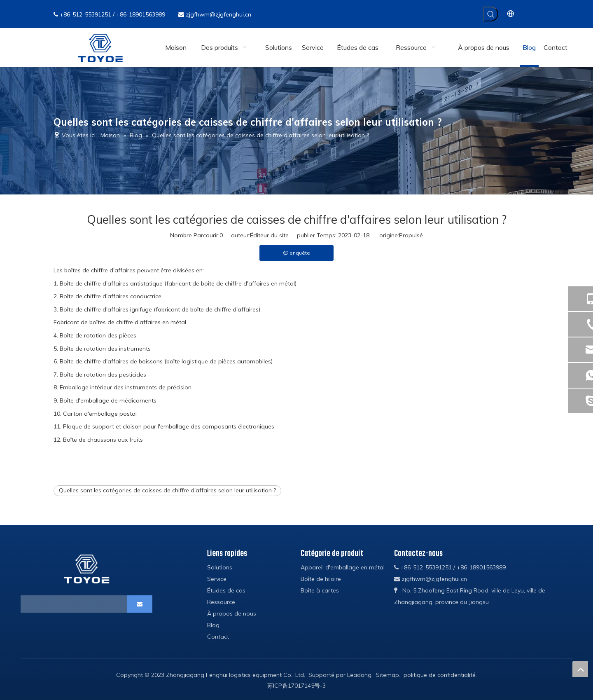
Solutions (220, 567)
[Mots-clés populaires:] (491, 14)
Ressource (221, 602)
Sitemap (388, 675)
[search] (56, 604)
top (580, 669)
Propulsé (411, 235)
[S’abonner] (140, 604)
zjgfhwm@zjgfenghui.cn (218, 14)
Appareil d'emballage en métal (343, 567)
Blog (213, 625)
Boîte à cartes (320, 590)
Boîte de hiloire (321, 579)
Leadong (359, 675)
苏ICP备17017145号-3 (296, 686)
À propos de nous (232, 613)
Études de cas (226, 590)
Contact (218, 637)
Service (217, 579)
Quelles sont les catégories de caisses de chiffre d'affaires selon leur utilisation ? (167, 490)
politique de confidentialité (440, 675)
